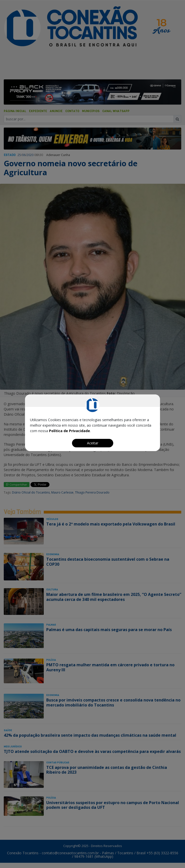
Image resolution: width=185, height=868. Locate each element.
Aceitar (93, 443)
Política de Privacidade (69, 431)
